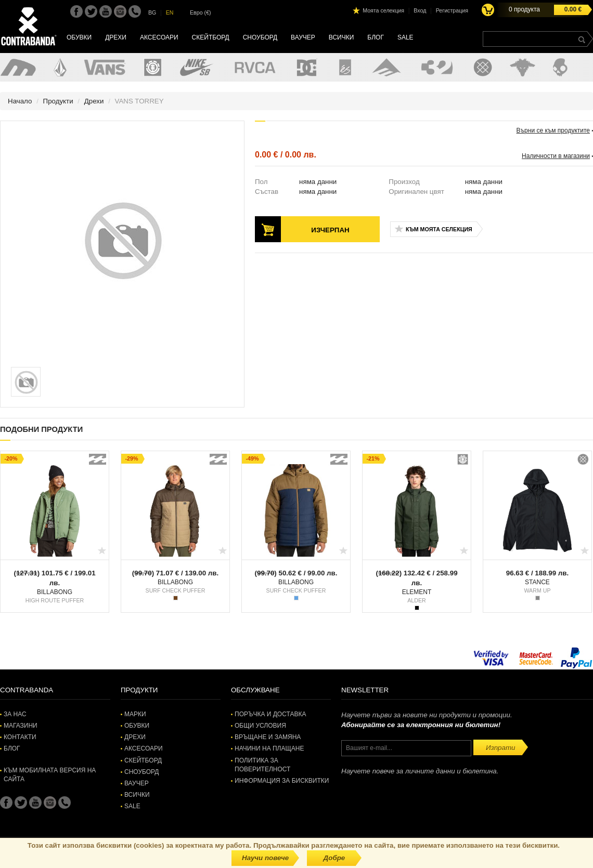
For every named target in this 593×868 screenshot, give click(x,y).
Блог (376, 37)
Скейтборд (211, 37)
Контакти (20, 737)
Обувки (79, 37)
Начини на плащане (269, 748)
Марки (135, 714)
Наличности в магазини (556, 156)
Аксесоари (159, 37)
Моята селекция (383, 10)
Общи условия (260, 726)
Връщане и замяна (268, 737)
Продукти (58, 101)
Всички (341, 37)
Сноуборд (260, 37)
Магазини (21, 726)
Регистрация (452, 10)
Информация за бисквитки (282, 781)
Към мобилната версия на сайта (50, 775)
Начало (20, 101)
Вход (420, 10)
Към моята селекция (439, 229)
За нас (15, 714)
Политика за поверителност (262, 765)
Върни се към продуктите (553, 130)
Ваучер (303, 37)
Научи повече (265, 858)
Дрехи (116, 37)
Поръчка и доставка (270, 714)
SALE (405, 37)
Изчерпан (330, 230)
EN (170, 12)
